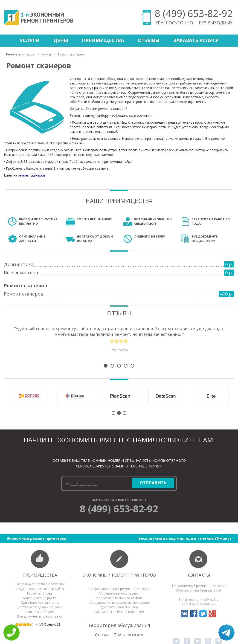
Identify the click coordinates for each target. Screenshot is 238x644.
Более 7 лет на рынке (94, 219)
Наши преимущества (119, 201)
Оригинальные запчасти (32, 239)
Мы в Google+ (212, 614)
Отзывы (149, 40)
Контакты (199, 575)
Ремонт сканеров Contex (29, 396)
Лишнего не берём (150, 236)
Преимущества (103, 40)
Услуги (30, 40)
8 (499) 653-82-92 (194, 13)
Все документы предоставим (205, 239)
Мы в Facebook (194, 614)
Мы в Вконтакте (185, 614)
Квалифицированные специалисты (153, 221)
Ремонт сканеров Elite (211, 396)
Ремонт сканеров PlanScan (120, 396)
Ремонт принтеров (20, 54)
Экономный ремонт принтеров (119, 575)
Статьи (102, 635)
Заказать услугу (196, 40)
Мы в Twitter (203, 614)
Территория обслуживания (119, 625)
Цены (61, 40)
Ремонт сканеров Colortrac (75, 396)
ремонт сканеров (32, 175)
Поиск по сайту (128, 635)
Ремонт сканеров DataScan (166, 396)
